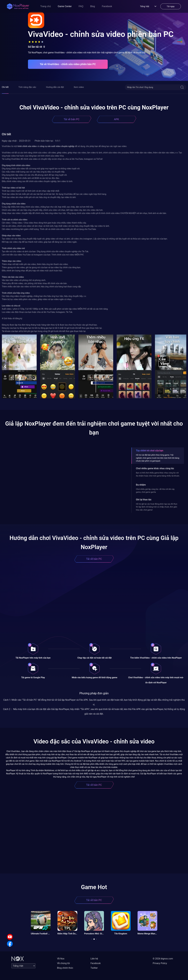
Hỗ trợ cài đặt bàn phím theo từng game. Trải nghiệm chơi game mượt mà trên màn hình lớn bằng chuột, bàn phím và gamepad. (158, 458)
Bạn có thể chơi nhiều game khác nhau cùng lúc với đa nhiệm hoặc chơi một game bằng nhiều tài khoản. (158, 474)
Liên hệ (94, 959)
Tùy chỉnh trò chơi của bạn (150, 451)
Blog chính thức (65, 968)
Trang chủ (46, 6)
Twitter (94, 968)
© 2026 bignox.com (163, 959)
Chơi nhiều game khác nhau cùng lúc (155, 468)
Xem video (79, 87)
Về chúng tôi (63, 963)
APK (116, 119)
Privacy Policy (160, 963)
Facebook (107, 6)
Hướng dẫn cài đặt (55, 87)
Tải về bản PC (71, 119)
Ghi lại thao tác (144, 500)
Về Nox (61, 959)
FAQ (81, 6)
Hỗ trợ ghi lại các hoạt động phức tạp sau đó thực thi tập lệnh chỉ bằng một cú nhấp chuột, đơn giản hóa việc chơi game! (157, 507)
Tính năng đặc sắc (27, 87)
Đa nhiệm (141, 485)
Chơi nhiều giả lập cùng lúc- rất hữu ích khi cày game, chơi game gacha (155, 491)
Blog (93, 6)
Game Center (65, 6)
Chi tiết (5, 87)
